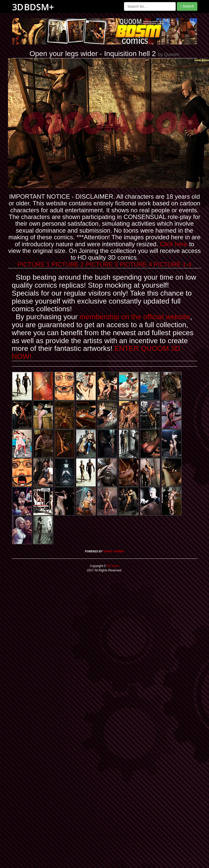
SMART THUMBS (114, 551)
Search (187, 6)
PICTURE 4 (136, 264)
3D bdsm (113, 566)
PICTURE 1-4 (173, 264)
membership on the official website (135, 317)
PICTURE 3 (102, 264)
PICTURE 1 (34, 264)
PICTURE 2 (68, 264)
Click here (174, 244)
